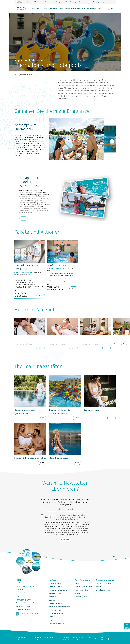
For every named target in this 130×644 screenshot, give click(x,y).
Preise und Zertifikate (81, 590)
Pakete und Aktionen (56, 9)
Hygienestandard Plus (56, 603)
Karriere (77, 593)
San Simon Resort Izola (23, 610)
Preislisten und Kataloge (57, 623)
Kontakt (65, 2)
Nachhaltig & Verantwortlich (83, 587)
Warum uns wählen (32, 2)
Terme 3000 (19, 590)
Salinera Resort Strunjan (23, 606)
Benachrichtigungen (81, 597)
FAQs (51, 620)
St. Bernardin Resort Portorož (25, 603)
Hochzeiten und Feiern (103, 590)
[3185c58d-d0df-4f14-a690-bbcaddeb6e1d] (65, 510)
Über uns (77, 583)
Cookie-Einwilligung (67, 639)
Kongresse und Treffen (94, 9)
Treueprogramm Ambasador (78, 2)
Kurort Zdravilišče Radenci (24, 593)
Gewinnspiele (53, 597)
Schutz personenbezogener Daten (60, 607)
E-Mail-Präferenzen (55, 610)
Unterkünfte (36, 9)
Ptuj (83, 9)
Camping (45, 9)
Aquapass (52, 600)
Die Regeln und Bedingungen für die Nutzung (44, 639)
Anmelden (65, 540)
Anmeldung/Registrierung (96, 2)
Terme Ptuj (19, 596)
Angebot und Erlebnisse (72, 9)
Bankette (99, 587)
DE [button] (112, 9)
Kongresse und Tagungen (104, 583)
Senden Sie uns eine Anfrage (53, 2)
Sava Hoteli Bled (20, 583)
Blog (41, 2)
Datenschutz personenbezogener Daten (66, 534)
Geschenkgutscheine (56, 593)
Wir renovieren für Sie (56, 613)
